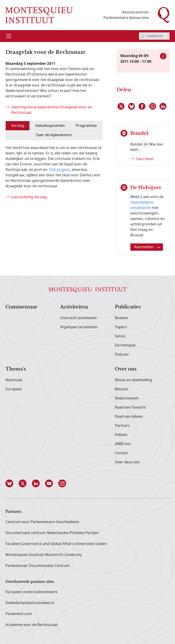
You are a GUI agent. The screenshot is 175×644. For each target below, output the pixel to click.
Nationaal (14, 380)
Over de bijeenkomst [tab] (54, 135)
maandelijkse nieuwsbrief (142, 205)
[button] (12, 483)
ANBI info (123, 444)
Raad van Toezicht (130, 407)
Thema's (16, 369)
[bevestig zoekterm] (143, 36)
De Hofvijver (125, 345)
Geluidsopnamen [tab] (50, 126)
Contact (122, 453)
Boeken (121, 318)
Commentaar (21, 307)
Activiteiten (74, 307)
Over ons (126, 369)
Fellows (121, 435)
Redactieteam (127, 398)
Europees (14, 389)
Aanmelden (147, 247)
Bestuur (122, 389)
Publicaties (128, 307)
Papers (121, 327)
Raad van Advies (129, 417)
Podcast (122, 355)
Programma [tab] (86, 126)
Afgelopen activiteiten (79, 327)
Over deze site (127, 462)
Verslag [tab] (18, 126)
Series (120, 336)
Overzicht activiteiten (78, 318)
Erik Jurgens (60, 170)
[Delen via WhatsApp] (153, 106)
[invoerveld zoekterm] (154, 36)
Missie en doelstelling (133, 380)
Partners (122, 426)
